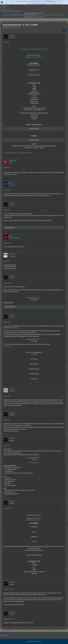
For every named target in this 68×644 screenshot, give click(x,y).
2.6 (19, 15)
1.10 (55, 15)
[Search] (57, 2)
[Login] (61, 2)
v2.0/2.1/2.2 (8, 15)
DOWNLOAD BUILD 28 (33, 518)
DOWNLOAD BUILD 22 (33, 458)
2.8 (25, 15)
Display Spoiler (35, 129)
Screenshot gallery (33, 463)
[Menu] (66, 2)
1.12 (62, 15)
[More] (63, 42)
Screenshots (7, 346)
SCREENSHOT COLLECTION (33, 57)
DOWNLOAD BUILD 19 (33, 339)
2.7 (22, 15)
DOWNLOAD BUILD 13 (33, 298)
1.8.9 (47, 15)
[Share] (64, 30)
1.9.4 (51, 15)
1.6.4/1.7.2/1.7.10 (40, 15)
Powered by (34, 641)
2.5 (16, 15)
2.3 (13, 15)
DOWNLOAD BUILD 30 (33, 55)
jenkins (41, 13)
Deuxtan (7, 27)
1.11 (59, 15)
